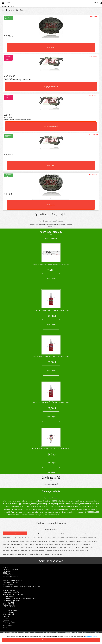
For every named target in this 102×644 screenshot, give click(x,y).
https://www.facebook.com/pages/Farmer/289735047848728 (21, 586)
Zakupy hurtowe (8, 626)
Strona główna (5, 6)
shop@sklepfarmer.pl (13, 577)
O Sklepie (6, 618)
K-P (63, 533)
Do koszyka (51, 47)
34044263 (6, 580)
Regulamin (6, 620)
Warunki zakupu (8, 624)
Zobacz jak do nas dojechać (11, 582)
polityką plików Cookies (91, 636)
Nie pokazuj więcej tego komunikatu (51, 640)
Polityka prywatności (9, 622)
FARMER (9, 2)
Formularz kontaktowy (16, 580)
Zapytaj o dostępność (51, 87)
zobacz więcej (51, 472)
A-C (15, 533)
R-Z (87, 533)
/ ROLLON (12, 6)
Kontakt (5, 627)
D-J (39, 533)
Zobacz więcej (51, 278)
